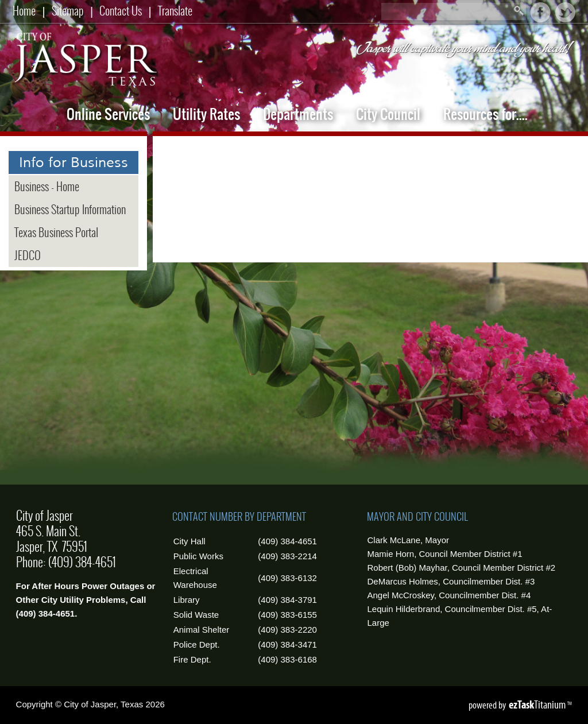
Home (24, 11)
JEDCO (28, 255)
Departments (298, 114)
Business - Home (47, 187)
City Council (388, 114)
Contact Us (121, 11)
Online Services (108, 114)
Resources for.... (486, 114)
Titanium (538, 704)
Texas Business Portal (56, 233)
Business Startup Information (70, 210)
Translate (175, 11)
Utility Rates (206, 114)
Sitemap (68, 11)
